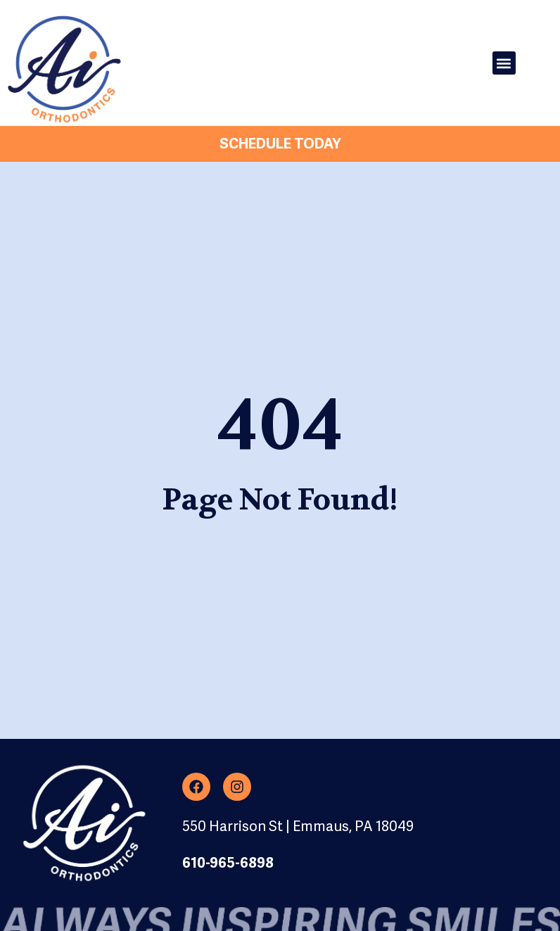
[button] (504, 63)
